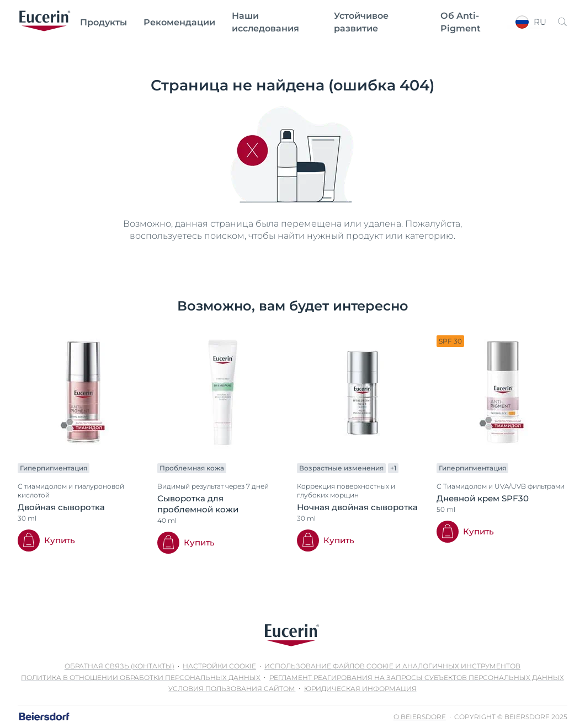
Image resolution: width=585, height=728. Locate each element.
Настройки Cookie (219, 666)
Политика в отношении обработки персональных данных (141, 678)
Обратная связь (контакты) (119, 666)
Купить (60, 540)
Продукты (103, 22)
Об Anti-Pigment (461, 22)
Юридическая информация (360, 689)
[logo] (45, 22)
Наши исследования (265, 22)
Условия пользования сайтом (232, 689)
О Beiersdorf (420, 717)
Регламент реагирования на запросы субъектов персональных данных (417, 678)
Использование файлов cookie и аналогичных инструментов (392, 666)
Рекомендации (179, 22)
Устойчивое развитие (361, 22)
